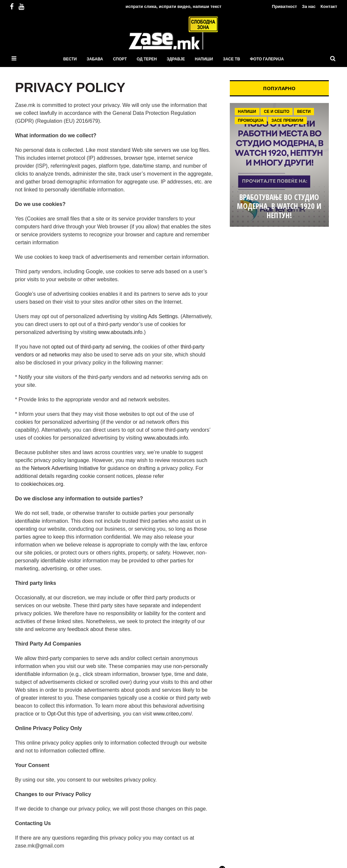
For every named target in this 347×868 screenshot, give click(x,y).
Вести (70, 59)
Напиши (204, 59)
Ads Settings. (163, 316)
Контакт (329, 6)
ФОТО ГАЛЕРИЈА (267, 59)
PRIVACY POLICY (70, 87)
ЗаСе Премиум (287, 120)
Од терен (147, 59)
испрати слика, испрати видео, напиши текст (173, 6)
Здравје (176, 59)
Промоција (251, 120)
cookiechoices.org (42, 484)
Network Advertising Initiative (65, 468)
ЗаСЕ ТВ (231, 59)
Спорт (120, 59)
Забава (95, 59)
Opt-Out (56, 714)
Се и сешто (277, 112)
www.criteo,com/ (172, 714)
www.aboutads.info (120, 332)
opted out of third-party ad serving (91, 347)
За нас (309, 6)
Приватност (285, 6)
